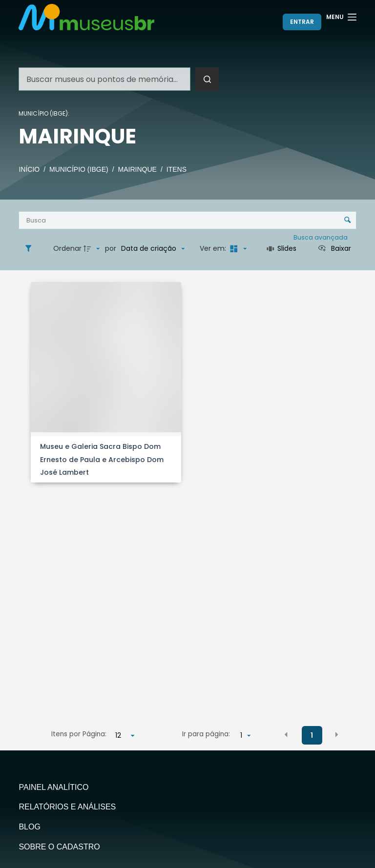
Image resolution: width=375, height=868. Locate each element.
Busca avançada (321, 237)
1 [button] (312, 735)
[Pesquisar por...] (104, 79)
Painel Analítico (53, 787)
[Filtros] (31, 249)
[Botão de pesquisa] (207, 79)
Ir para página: (206, 734)
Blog (29, 827)
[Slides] (281, 249)
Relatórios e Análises (67, 807)
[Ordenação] (153, 249)
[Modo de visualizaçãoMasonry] (237, 249)
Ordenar (67, 248)
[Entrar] (302, 22)
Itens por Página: (79, 734)
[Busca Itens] (187, 220)
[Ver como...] (334, 249)
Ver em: (214, 248)
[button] (286, 735)
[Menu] (341, 17)
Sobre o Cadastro (59, 847)
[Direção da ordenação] (93, 249)
